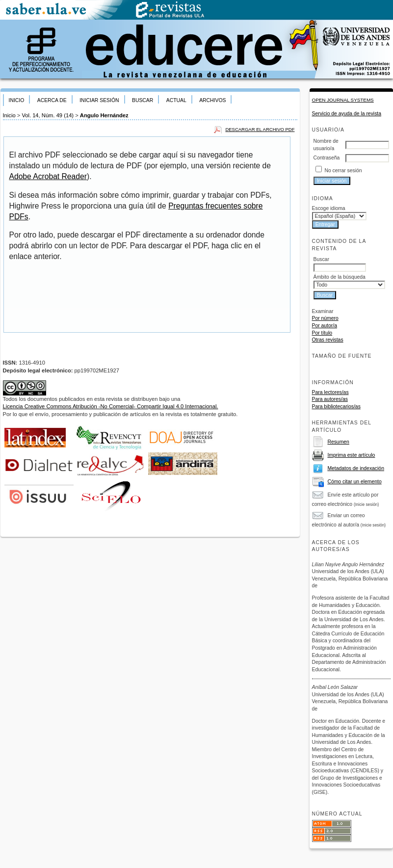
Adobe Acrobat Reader (48, 176)
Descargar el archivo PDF (260, 129)
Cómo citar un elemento (354, 482)
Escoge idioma (329, 208)
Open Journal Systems (343, 100)
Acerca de (52, 100)
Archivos (212, 100)
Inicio (17, 100)
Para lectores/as (330, 392)
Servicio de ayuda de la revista (347, 114)
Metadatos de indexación (356, 468)
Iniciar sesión (99, 100)
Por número (325, 318)
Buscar (143, 100)
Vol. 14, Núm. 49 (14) (48, 115)
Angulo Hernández (104, 115)
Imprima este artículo (351, 455)
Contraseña (327, 158)
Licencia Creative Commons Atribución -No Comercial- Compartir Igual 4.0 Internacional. (111, 406)
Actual (176, 100)
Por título (322, 333)
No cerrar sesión (343, 171)
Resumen (338, 442)
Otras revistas (328, 340)
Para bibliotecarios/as (336, 407)
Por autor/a (325, 326)
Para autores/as (330, 399)
